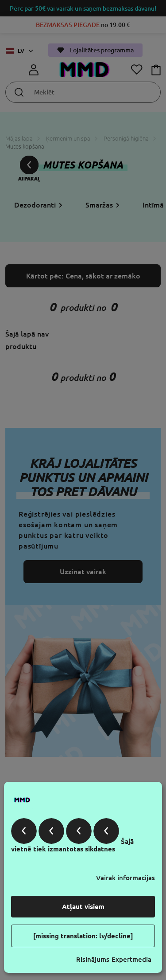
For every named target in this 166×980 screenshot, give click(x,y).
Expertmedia (131, 959)
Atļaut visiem (83, 907)
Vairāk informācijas (125, 878)
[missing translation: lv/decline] (83, 936)
